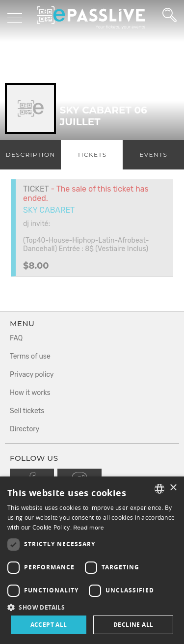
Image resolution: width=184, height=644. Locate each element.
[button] (92, 607)
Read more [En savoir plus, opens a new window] (89, 528)
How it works (30, 393)
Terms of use (30, 356)
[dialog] (92, 560)
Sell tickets (27, 411)
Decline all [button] (133, 625)
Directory (25, 429)
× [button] (173, 488)
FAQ (16, 338)
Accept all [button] (49, 625)
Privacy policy (32, 375)
